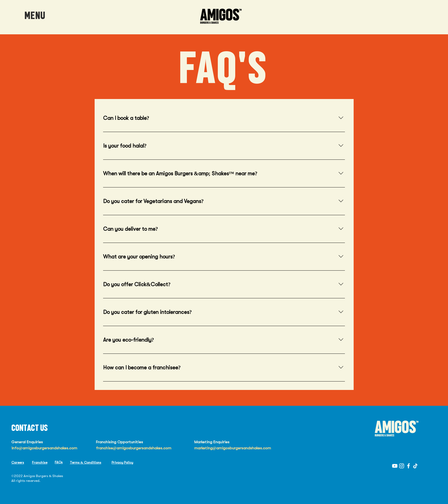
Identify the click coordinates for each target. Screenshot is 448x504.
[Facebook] (408, 466)
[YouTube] (395, 466)
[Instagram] (402, 466)
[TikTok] (415, 466)
